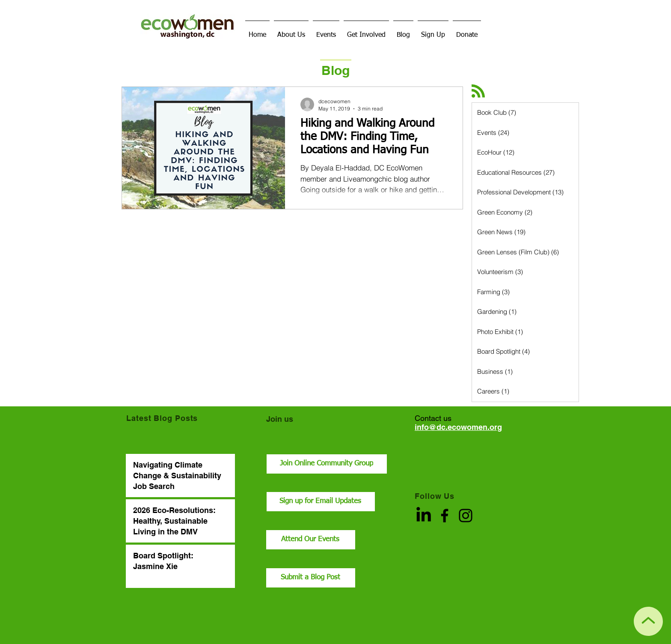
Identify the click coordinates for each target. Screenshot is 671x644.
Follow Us (435, 496)
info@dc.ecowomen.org (458, 427)
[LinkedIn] (424, 516)
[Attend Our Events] (311, 540)
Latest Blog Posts (162, 418)
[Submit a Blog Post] (311, 578)
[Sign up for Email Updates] (321, 502)
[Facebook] (445, 516)
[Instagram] (466, 516)
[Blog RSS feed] (478, 91)
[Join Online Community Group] (327, 464)
